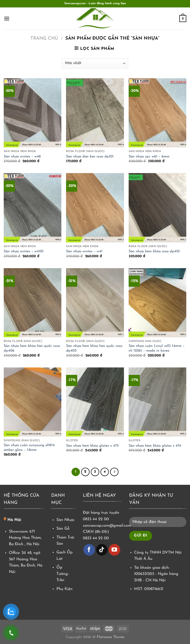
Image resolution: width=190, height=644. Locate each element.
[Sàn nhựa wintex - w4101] (33, 208)
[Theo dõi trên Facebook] (89, 550)
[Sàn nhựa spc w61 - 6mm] (157, 113)
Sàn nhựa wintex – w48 (22, 157)
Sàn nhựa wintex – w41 (84, 251)
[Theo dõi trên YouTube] (114, 550)
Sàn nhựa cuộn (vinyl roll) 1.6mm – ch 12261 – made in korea (157, 348)
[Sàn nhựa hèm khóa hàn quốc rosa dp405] (95, 303)
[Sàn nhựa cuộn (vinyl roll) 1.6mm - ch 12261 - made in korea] (157, 303)
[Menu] (7, 18)
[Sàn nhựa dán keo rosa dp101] (95, 113)
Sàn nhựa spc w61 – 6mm (149, 157)
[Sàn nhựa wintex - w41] (95, 208)
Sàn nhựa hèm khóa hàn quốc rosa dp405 (94, 348)
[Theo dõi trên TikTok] (102, 550)
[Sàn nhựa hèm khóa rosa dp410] (157, 208)
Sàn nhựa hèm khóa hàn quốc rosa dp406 (32, 348)
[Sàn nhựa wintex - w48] (33, 113)
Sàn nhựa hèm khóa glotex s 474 (155, 446)
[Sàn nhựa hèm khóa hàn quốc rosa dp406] (33, 303)
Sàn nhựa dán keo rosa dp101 (90, 157)
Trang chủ (44, 39)
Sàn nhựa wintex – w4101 (24, 251)
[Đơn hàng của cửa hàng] (95, 63)
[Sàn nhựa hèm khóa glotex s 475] (95, 402)
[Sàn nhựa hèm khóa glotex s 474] (157, 402)
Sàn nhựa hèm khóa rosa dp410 (154, 251)
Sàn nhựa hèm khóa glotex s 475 (92, 446)
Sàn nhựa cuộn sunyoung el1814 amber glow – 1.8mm (29, 448)
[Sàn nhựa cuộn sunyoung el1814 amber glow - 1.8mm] (33, 402)
